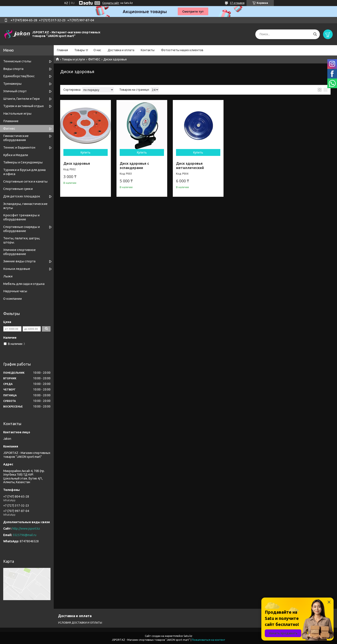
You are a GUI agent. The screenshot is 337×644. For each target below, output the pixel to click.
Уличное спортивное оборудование (19, 252)
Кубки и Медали (16, 155)
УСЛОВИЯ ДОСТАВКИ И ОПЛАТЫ (80, 622)
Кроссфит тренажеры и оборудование (21, 217)
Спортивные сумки (18, 189)
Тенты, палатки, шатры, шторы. (22, 240)
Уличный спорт (15, 91)
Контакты (148, 50)
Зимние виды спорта (19, 261)
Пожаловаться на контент (209, 640)
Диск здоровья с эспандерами (133, 164)
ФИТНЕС (94, 59)
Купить (85, 151)
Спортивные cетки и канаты (25, 181)
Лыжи (8, 276)
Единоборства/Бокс (19, 76)
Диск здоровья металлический (188, 164)
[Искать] (315, 34)
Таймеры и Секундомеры (23, 162)
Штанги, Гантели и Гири (21, 99)
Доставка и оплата (121, 50)
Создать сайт (111, 3)
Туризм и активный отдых (24, 106)
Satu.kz (188, 636)
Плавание (11, 121)
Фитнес (9, 128)
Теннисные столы (17, 61)
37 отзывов (237, 3)
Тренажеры (12, 84)
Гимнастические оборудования (16, 138)
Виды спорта (13, 69)
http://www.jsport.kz (26, 529)
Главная (62, 50)
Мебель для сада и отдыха (24, 284)
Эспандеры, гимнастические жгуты (25, 206)
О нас (97, 50)
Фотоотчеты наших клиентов (182, 50)
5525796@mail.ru (25, 535)
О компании (12, 299)
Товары (80, 50)
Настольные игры (17, 113)
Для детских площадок (22, 196)
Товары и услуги (73, 59)
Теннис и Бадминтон (19, 147)
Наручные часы (15, 291)
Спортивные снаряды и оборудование (21, 229)
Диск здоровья (77, 162)
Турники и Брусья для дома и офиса (24, 172)
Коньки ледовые (17, 269)
